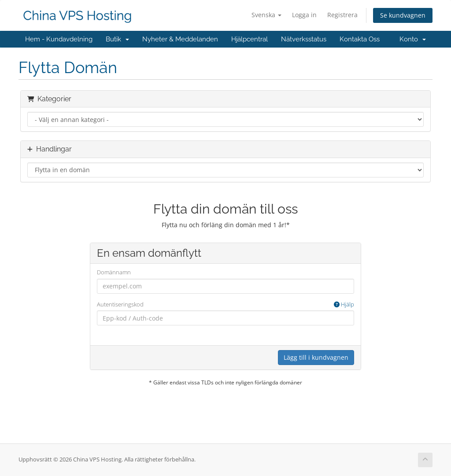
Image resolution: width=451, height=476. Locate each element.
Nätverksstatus (304, 39)
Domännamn (114, 272)
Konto (413, 39)
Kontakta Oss (360, 39)
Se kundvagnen (403, 15)
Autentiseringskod (226, 304)
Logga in (304, 15)
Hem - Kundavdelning (59, 39)
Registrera (342, 15)
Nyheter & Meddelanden (180, 39)
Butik (117, 39)
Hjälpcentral (250, 39)
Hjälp (344, 304)
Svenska (266, 15)
